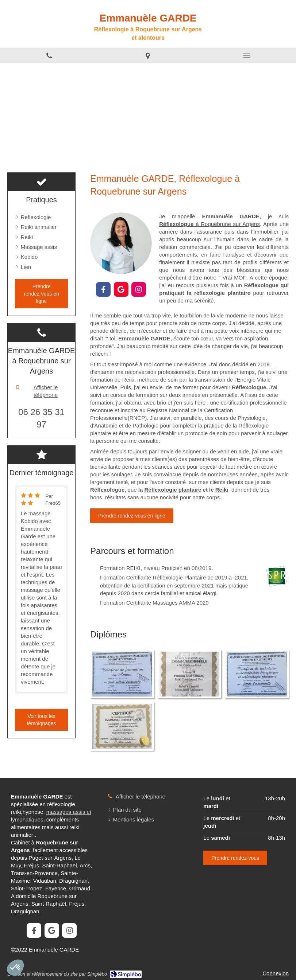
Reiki (128, 380)
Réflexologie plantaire (173, 490)
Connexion (276, 973)
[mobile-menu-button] (247, 55)
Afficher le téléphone (46, 391)
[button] (15, 968)
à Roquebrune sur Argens (209, 224)
